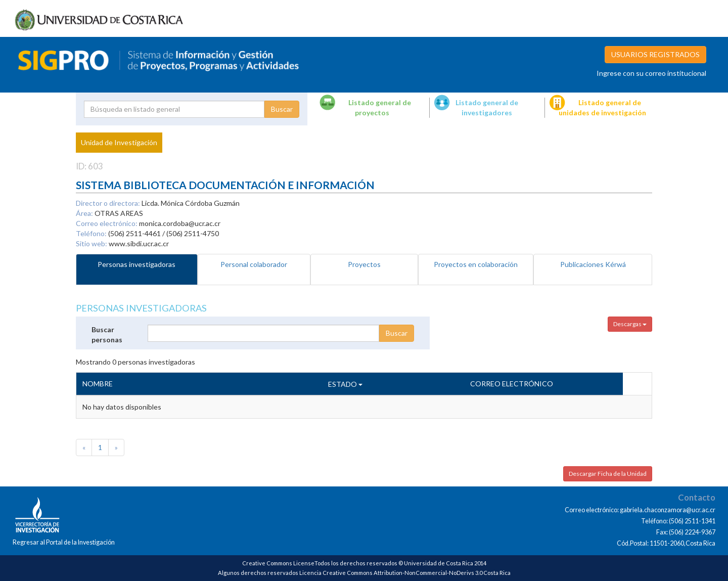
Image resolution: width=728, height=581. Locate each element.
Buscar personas (107, 334)
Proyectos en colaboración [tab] (476, 264)
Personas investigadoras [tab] (136, 264)
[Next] (116, 448)
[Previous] (84, 448)
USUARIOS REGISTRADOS (655, 54)
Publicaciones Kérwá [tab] (593, 264)
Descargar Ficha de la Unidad (608, 474)
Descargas (630, 324)
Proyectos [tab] (364, 264)
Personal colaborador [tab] (254, 264)
